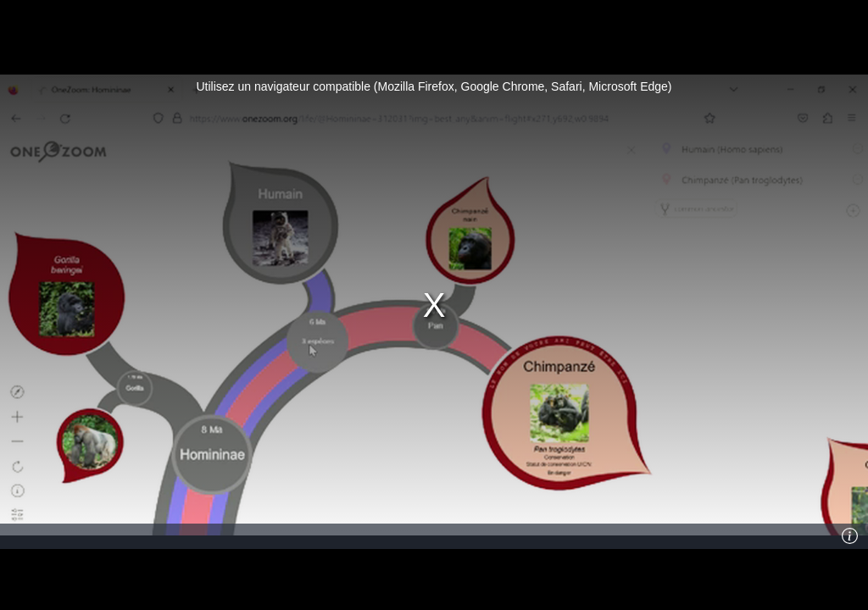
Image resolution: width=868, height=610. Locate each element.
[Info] (850, 536)
